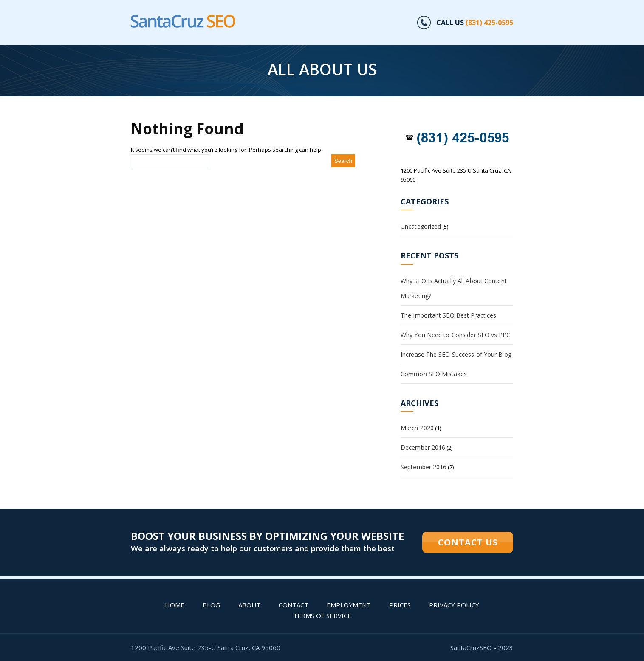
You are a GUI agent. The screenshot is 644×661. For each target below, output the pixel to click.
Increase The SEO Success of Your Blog (456, 354)
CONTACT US (468, 542)
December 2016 (423, 447)
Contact (294, 605)
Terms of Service (322, 616)
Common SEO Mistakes (434, 374)
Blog (211, 605)
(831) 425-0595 (489, 23)
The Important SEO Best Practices (448, 315)
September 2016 (424, 467)
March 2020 (417, 428)
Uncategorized (421, 226)
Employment (349, 605)
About (249, 605)
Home (175, 605)
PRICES (400, 605)
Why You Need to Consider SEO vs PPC (456, 335)
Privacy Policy (454, 605)
